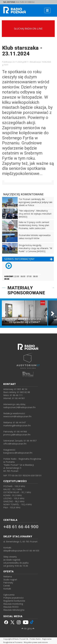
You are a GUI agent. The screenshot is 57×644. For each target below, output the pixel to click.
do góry (28, 628)
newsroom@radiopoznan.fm (17, 416)
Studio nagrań (10, 580)
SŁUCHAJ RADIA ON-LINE (28, 29)
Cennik (7, 586)
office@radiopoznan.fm (15, 444)
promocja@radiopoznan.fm (17, 435)
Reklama (8, 577)
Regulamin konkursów (14, 601)
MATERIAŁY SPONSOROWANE (26, 290)
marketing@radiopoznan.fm (17, 425)
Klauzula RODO (11, 607)
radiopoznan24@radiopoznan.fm (19, 407)
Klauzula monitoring (13, 604)
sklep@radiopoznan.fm (15, 551)
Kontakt (7, 589)
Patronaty (8, 583)
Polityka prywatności (13, 598)
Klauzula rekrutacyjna (14, 610)
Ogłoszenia (9, 595)
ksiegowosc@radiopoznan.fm (18, 453)
